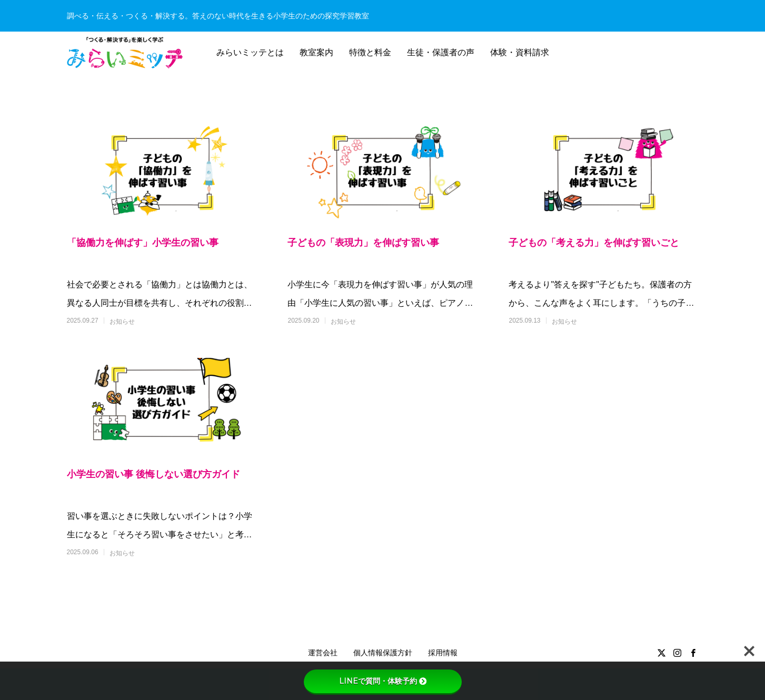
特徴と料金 (370, 52)
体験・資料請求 (520, 52)
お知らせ (122, 322)
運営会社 (323, 653)
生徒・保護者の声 (441, 52)
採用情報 (443, 653)
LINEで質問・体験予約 (383, 681)
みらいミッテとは (250, 52)
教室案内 (316, 52)
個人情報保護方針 (383, 653)
